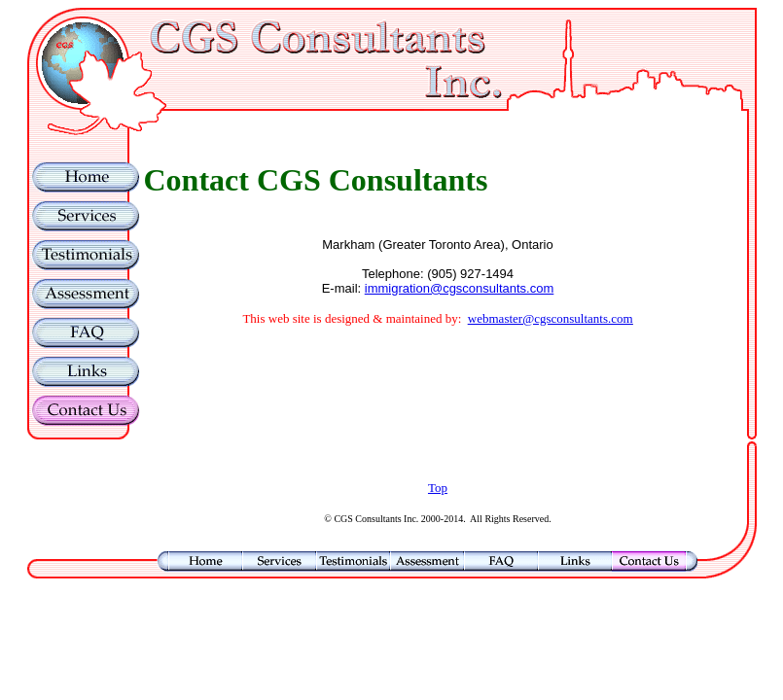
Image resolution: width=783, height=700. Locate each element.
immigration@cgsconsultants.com (460, 288)
